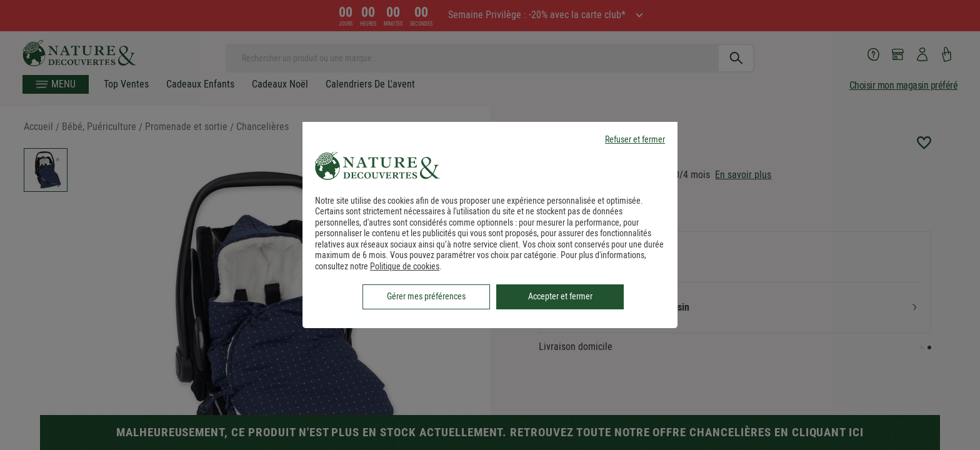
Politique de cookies (405, 266)
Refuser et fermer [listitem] (635, 140)
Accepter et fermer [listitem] (560, 296)
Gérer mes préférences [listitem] (426, 296)
